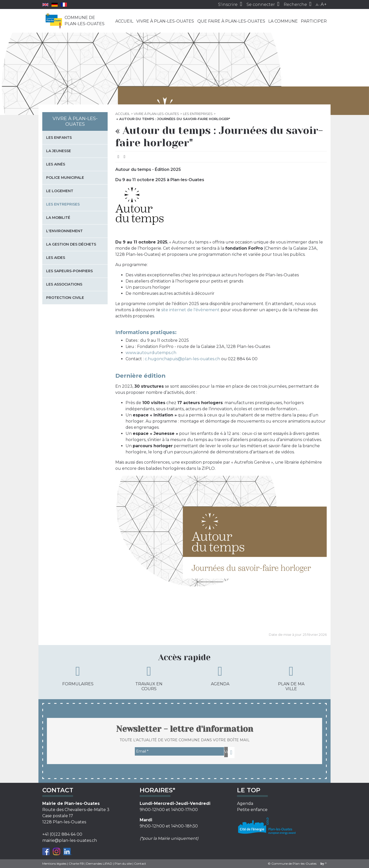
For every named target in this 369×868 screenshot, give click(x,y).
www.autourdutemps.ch (151, 353)
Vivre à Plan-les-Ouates (165, 21)
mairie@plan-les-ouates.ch (70, 840)
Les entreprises (198, 114)
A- (318, 5)
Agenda (220, 676)
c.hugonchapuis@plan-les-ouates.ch (182, 359)
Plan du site (123, 864)
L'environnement (64, 231)
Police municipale (65, 178)
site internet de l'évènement (190, 310)
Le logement (60, 191)
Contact (140, 864)
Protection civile (65, 298)
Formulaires (78, 676)
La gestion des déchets (71, 244)
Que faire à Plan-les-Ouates (231, 21)
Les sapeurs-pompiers (69, 271)
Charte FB (76, 864)
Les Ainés (56, 164)
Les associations (64, 284)
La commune (283, 21)
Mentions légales (54, 864)
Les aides (56, 258)
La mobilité (58, 218)
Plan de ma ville (291, 678)
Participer (314, 21)
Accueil (124, 21)
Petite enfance (252, 810)
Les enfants (59, 138)
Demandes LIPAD (99, 864)
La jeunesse (59, 151)
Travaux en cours (149, 678)
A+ (324, 4)
